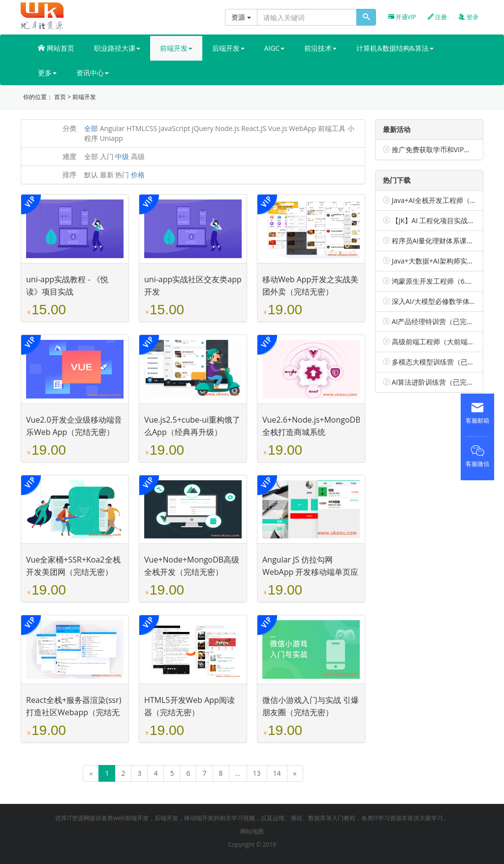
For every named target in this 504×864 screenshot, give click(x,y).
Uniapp (111, 138)
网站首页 (56, 48)
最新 (107, 175)
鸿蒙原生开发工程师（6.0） (435, 281)
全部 (91, 128)
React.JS (254, 128)
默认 (91, 175)
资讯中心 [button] (93, 73)
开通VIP (402, 17)
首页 (60, 97)
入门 (107, 156)
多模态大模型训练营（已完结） (440, 362)
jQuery (203, 128)
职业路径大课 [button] (117, 48)
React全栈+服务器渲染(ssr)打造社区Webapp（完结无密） (74, 712)
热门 (122, 175)
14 (277, 773)
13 (257, 773)
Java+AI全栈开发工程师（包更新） (445, 200)
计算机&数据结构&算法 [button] (395, 48)
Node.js (227, 128)
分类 (69, 128)
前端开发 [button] (176, 48)
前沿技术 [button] (320, 48)
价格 (138, 175)
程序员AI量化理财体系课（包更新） (447, 241)
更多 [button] (47, 73)
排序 (69, 175)
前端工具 (332, 128)
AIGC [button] (275, 48)
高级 (138, 156)
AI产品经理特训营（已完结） (436, 321)
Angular (112, 128)
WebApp (302, 128)
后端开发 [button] (228, 48)
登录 (468, 17)
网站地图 (252, 831)
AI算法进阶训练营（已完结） (436, 382)
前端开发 (84, 97)
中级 (122, 156)
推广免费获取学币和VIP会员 (435, 150)
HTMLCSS (142, 128)
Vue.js (278, 128)
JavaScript (175, 128)
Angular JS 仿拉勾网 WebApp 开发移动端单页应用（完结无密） (310, 572)
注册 (437, 17)
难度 (69, 156)
